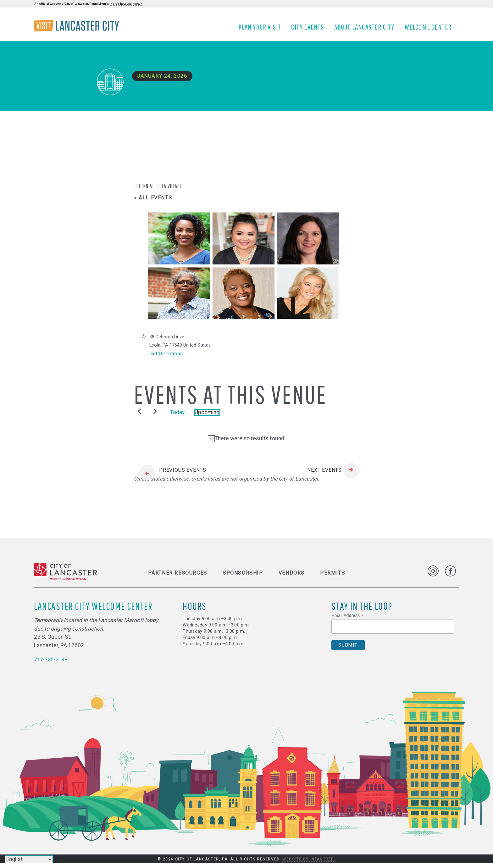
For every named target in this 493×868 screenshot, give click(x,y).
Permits (332, 578)
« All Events (153, 203)
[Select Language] (29, 859)
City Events (310, 29)
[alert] (246, 443)
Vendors (292, 578)
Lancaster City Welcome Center (93, 611)
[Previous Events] (139, 416)
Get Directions (167, 359)
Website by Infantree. (309, 865)
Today (177, 418)
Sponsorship (243, 578)
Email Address (347, 621)
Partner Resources (178, 578)
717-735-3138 (52, 665)
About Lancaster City (367, 29)
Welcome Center (430, 29)
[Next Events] (155, 416)
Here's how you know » (126, 4)
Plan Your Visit (262, 29)
